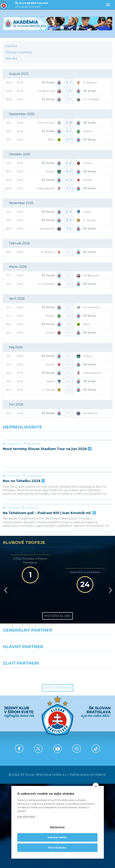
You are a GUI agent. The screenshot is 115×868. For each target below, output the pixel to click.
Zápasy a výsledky (18, 52)
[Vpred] (110, 674)
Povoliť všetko (57, 848)
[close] (96, 786)
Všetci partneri (58, 772)
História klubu (58, 700)
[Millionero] (86, 742)
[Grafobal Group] (86, 759)
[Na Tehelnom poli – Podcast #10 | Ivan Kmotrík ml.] (57, 574)
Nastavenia (57, 827)
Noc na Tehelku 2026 (23, 537)
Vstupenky (33, 472)
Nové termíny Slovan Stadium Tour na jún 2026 (47, 477)
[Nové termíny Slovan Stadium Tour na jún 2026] (57, 454)
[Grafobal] (29, 742)
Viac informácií (26, 817)
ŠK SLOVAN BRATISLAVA (32, 5)
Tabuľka (11, 58)
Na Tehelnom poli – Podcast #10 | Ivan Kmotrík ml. (49, 597)
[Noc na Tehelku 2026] (57, 514)
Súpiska (11, 46)
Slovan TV (32, 592)
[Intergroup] (29, 759)
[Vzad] (5, 674)
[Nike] (57, 726)
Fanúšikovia (34, 532)
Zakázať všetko (57, 837)
